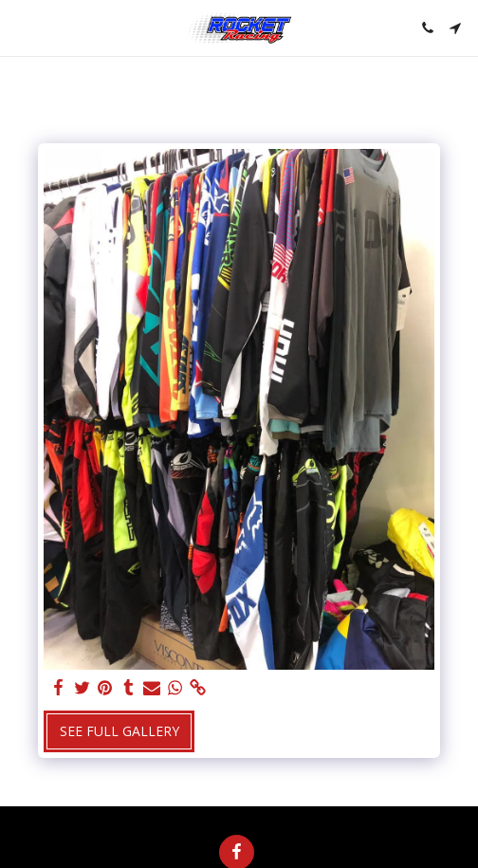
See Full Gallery (119, 731)
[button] (21, 27)
